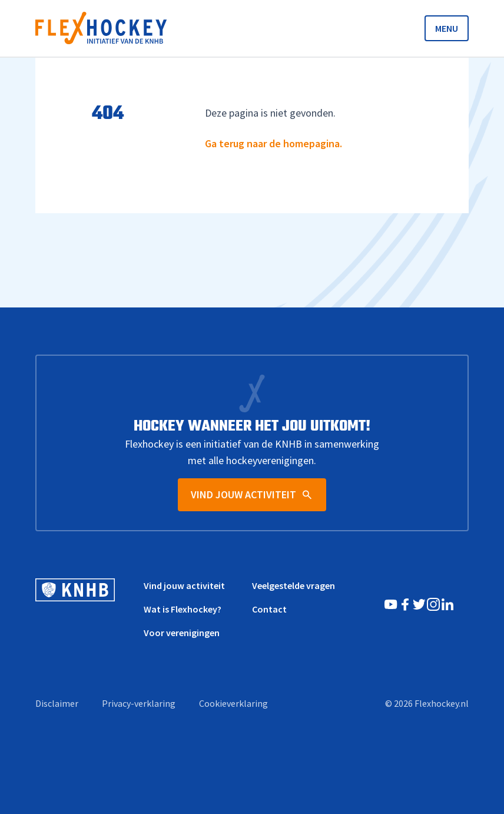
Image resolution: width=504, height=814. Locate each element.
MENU (447, 28)
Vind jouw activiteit (184, 585)
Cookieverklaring (233, 703)
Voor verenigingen (182, 633)
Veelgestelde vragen (294, 585)
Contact (269, 609)
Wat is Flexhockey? (183, 609)
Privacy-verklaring (139, 703)
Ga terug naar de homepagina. (273, 143)
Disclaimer (57, 703)
